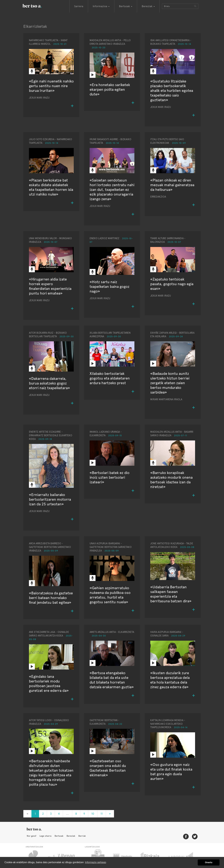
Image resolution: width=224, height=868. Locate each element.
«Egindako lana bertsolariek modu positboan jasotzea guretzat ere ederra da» (49, 683)
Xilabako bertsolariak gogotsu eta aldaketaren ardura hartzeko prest (110, 378)
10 (93, 814)
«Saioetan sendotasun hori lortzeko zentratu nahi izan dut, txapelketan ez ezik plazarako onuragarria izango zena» (112, 190)
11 (102, 814)
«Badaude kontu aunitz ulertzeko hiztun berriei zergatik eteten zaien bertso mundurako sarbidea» (170, 383)
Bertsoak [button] (126, 6)
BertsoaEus (37, 5)
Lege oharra (45, 836)
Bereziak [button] (148, 6)
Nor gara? (31, 836)
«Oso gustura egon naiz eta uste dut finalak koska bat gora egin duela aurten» (171, 772)
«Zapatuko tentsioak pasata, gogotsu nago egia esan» (172, 284)
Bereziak (71, 836)
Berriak (82, 836)
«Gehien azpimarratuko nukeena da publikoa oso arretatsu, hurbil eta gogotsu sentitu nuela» (110, 595)
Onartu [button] (209, 862)
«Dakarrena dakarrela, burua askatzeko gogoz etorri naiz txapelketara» (49, 383)
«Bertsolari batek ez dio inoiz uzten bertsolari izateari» (110, 477)
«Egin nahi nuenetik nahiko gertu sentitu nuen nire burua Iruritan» (51, 86)
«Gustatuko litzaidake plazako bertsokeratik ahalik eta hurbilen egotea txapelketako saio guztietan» (172, 91)
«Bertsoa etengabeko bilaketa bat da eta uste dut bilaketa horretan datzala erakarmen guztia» (112, 680)
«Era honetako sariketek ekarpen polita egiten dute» (110, 89)
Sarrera (79, 6)
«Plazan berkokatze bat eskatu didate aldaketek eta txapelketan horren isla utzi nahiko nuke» (51, 187)
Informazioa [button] (101, 6)
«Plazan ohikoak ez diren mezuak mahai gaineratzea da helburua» (172, 185)
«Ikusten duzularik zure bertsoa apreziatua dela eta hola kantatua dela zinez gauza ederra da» (170, 680)
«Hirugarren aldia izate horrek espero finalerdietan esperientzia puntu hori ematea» (50, 286)
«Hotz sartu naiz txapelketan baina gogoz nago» (110, 287)
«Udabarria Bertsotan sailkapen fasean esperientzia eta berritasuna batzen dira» (171, 594)
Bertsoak (59, 836)
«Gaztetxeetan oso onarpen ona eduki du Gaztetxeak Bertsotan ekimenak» (108, 768)
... (68, 814)
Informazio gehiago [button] (96, 862)
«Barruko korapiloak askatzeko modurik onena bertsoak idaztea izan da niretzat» (171, 480)
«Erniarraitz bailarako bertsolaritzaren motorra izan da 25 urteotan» (50, 499)
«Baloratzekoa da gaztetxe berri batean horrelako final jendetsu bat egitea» (51, 598)
